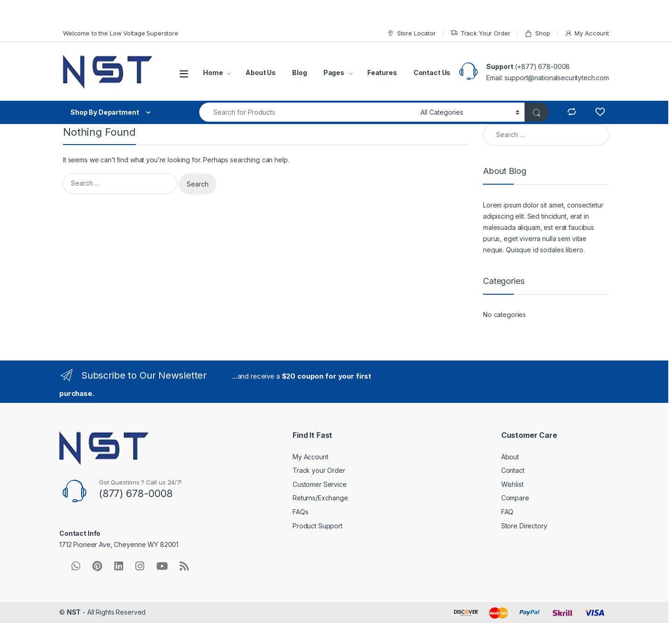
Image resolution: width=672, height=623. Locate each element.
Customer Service (320, 484)
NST (74, 612)
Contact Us (432, 73)
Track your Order (319, 470)
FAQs (300, 512)
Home (213, 73)
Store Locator (411, 33)
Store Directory (524, 526)
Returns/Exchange (320, 498)
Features (382, 73)
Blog (299, 73)
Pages (334, 73)
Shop (537, 33)
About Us (261, 73)
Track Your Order (480, 33)
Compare (515, 498)
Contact (513, 470)
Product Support (318, 526)
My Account (587, 33)
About (510, 457)
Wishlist (512, 484)
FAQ (507, 512)
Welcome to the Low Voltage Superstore (121, 33)
